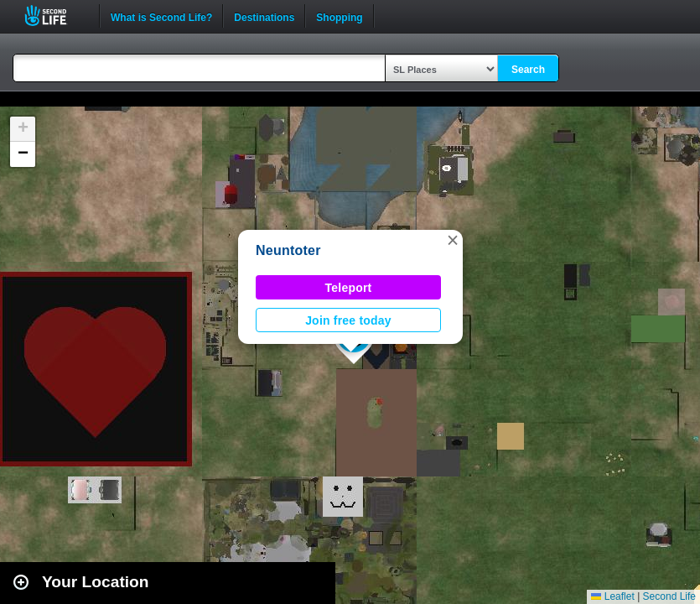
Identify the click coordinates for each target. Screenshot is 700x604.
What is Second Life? (161, 16)
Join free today (348, 320)
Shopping (339, 16)
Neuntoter (288, 250)
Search (528, 70)
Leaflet (612, 596)
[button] (453, 240)
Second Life (55, 16)
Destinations (264, 16)
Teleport (349, 288)
